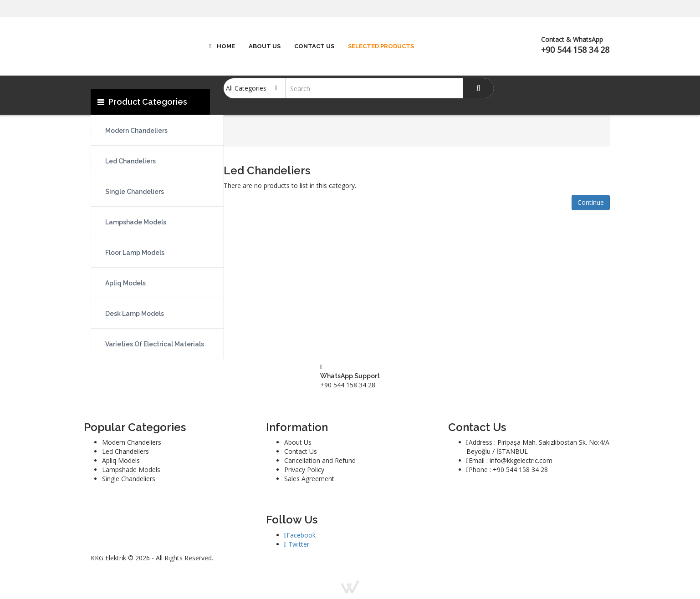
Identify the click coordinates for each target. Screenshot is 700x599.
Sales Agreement (309, 479)
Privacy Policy (304, 470)
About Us (298, 442)
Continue (591, 202)
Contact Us (301, 451)
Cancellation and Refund (320, 460)
